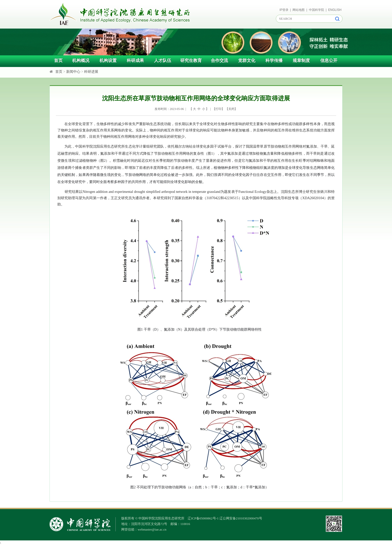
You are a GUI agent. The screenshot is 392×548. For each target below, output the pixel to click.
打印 (218, 109)
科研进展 (91, 72)
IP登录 (284, 10)
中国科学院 (316, 10)
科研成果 (135, 61)
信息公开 (329, 61)
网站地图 (299, 10)
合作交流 (219, 61)
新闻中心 (73, 72)
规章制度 (301, 61)
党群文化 (247, 61)
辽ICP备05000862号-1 (203, 518)
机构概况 (81, 61)
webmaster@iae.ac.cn (152, 529)
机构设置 (108, 61)
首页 (58, 61)
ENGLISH (335, 10)
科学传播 (274, 61)
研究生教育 (191, 61)
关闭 (231, 109)
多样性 (308, 124)
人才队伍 (163, 61)
